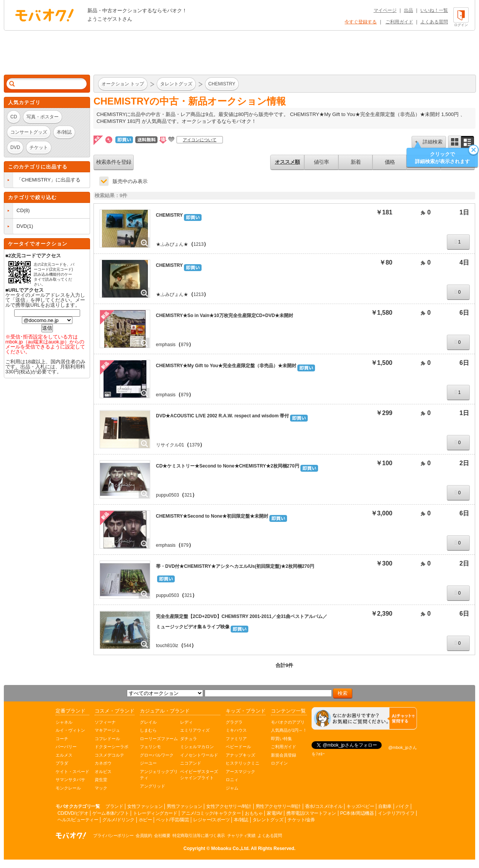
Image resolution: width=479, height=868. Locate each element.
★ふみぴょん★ (172, 244)
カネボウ (103, 763)
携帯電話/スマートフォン (311, 813)
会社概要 (162, 835)
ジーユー (148, 763)
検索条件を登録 (114, 162)
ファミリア (236, 739)
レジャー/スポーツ (211, 820)
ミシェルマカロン (197, 747)
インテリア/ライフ (396, 813)
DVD (22, 226)
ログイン (279, 763)
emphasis (166, 345)
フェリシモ (150, 747)
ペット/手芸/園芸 (172, 820)
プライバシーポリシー (113, 835)
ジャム (232, 788)
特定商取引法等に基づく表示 (199, 835)
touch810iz (167, 646)
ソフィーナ (105, 722)
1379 (194, 445)
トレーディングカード (155, 813)
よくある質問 (434, 22)
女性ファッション (145, 806)
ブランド (114, 806)
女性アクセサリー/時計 (229, 806)
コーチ (62, 739)
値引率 (321, 162)
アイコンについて (200, 140)
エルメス (64, 755)
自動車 (385, 806)
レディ (186, 722)
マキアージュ (107, 730)
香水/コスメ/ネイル (324, 806)
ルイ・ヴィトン (70, 730)
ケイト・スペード (72, 772)
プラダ (62, 763)
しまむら (148, 730)
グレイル (148, 722)
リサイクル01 (170, 445)
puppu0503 (167, 495)
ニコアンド (191, 763)
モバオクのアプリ (288, 722)
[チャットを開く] (364, 718)
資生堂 (101, 780)
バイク (403, 806)
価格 (390, 162)
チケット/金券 (301, 820)
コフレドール (107, 739)
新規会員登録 (284, 755)
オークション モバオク (44, 15)
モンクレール (68, 788)
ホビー (145, 820)
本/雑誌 (241, 820)
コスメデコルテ (109, 755)
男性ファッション (184, 806)
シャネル (64, 722)
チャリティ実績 (241, 835)
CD (20, 210)
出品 (408, 10)
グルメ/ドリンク (118, 820)
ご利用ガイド (399, 22)
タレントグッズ (268, 820)
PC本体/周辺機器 (357, 813)
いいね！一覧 (434, 10)
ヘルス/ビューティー (78, 820)
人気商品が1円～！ (289, 730)
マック (101, 788)
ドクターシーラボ (112, 747)
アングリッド (153, 786)
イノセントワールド (199, 755)
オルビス (103, 772)
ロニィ (232, 780)
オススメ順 (287, 162)
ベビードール (238, 747)
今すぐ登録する (361, 22)
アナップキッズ (240, 755)
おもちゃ (254, 813)
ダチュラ (189, 739)
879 (185, 345)
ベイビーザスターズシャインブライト (199, 775)
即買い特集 (281, 739)
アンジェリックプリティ (159, 775)
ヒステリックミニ (243, 763)
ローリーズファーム (159, 739)
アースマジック (240, 772)
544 (187, 646)
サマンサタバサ (70, 780)
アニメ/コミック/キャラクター (211, 813)
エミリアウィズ (195, 730)
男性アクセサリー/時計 (278, 806)
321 (188, 495)
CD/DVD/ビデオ (73, 813)
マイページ (385, 10)
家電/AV (274, 813)
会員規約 (144, 835)
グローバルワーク (157, 755)
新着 (356, 162)
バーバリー (66, 747)
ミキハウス (236, 730)
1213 (199, 244)
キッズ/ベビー (360, 806)
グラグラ (234, 722)
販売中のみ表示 (130, 181)
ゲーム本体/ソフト (111, 813)
